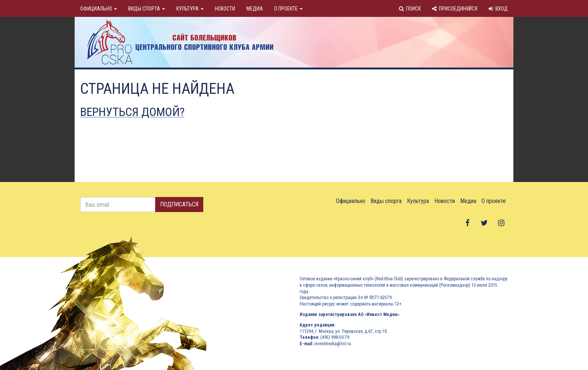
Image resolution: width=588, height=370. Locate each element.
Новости (225, 9)
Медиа (255, 9)
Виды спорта (147, 9)
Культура (190, 9)
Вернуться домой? (132, 112)
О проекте (288, 9)
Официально (99, 9)
